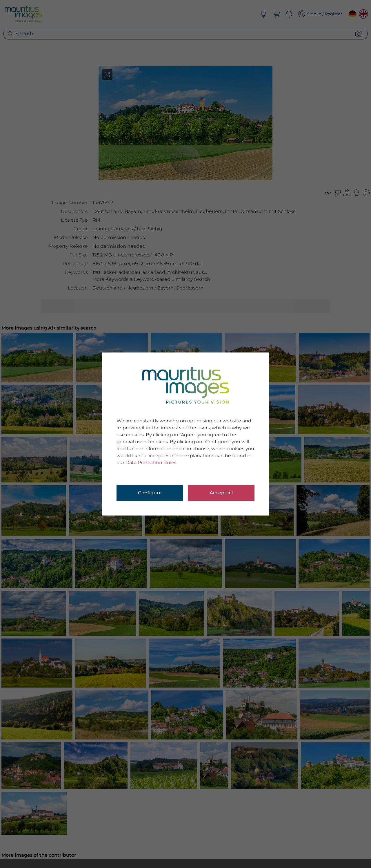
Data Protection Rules (151, 463)
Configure (150, 493)
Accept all (221, 493)
